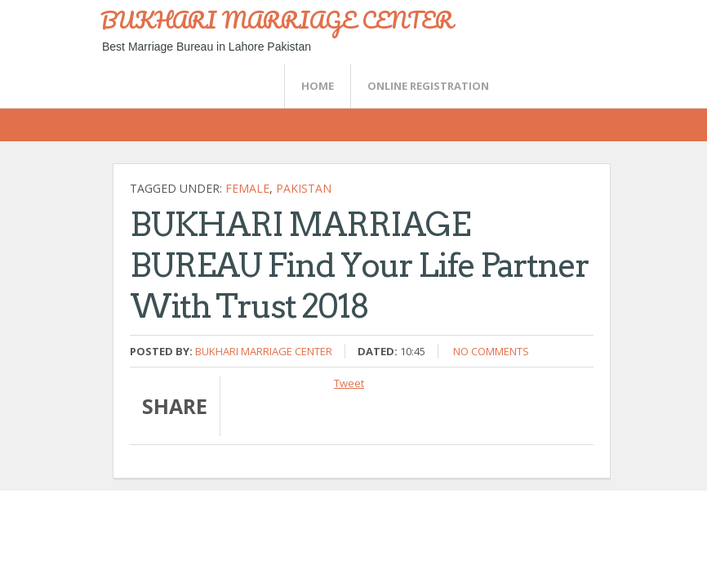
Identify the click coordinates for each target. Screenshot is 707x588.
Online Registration (428, 86)
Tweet (349, 383)
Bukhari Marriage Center (264, 351)
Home (318, 86)
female (247, 188)
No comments (491, 351)
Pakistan (304, 188)
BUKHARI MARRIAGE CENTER (277, 20)
